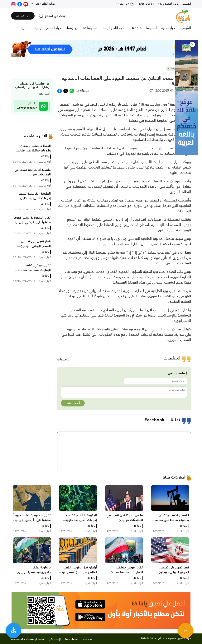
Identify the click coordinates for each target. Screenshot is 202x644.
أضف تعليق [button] (73, 403)
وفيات (37, 28)
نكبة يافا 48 (90, 28)
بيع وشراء (72, 28)
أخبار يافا (151, 28)
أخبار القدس (53, 28)
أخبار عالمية (172, 69)
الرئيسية (185, 28)
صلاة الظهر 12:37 (44, 4)
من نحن (88, 639)
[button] (192, 44)
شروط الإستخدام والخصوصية (28, 639)
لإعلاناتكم (55, 639)
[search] (52, 16)
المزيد (24, 28)
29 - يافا (126, 4)
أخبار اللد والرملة (113, 28)
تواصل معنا (72, 639)
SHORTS (135, 28)
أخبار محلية (168, 28)
